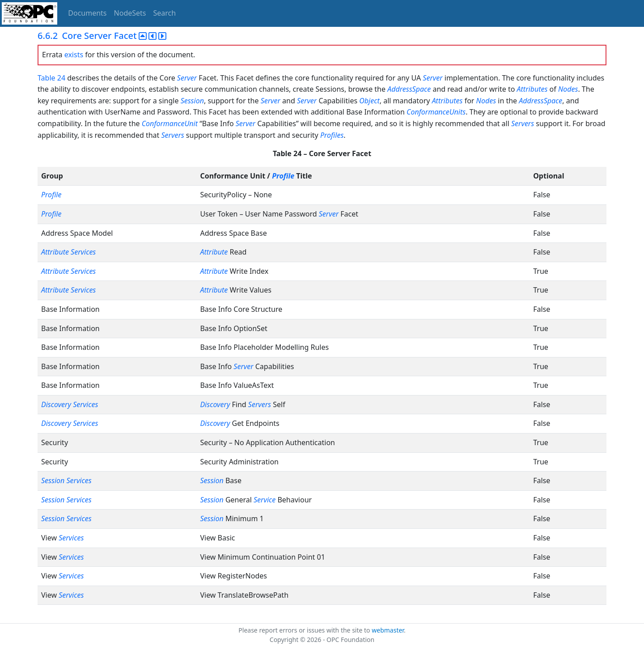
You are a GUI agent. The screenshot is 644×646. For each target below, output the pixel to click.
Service (265, 500)
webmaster (388, 630)
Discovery (56, 404)
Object (369, 101)
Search (165, 13)
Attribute (55, 252)
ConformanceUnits (436, 112)
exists (74, 55)
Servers (523, 123)
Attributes (532, 89)
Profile (283, 176)
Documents (87, 13)
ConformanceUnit (170, 123)
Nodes (568, 89)
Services (83, 252)
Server (187, 78)
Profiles (332, 135)
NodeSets (130, 13)
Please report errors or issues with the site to (305, 630)
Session (192, 101)
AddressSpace (409, 89)
